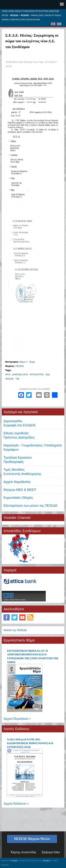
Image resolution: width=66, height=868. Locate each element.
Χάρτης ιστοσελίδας (23, 852)
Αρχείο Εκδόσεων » (16, 804)
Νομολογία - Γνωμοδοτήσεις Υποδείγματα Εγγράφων (33, 447)
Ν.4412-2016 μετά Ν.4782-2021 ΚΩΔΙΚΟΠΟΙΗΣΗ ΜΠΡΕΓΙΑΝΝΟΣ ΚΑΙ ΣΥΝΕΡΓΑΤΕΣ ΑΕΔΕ (30, 743)
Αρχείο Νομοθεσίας (17, 482)
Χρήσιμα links (51, 852)
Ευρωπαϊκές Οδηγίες (18, 498)
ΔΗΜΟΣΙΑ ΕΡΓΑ (20, 375)
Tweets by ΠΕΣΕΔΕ (15, 630)
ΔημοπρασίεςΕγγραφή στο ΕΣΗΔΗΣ (20, 423)
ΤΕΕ (18, 379)
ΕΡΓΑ (8, 375)
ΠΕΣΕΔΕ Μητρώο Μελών (32, 839)
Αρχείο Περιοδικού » (17, 719)
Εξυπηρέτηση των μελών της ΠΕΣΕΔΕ (31, 506)
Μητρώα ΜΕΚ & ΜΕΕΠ (20, 490)
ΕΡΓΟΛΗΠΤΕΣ (37, 375)
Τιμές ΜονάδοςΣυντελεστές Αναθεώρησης (22, 472)
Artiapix (46, 861)
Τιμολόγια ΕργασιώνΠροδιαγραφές (18, 460)
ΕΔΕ (48, 375)
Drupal (15, 861)
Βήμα (22, 362)
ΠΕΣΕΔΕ (20, 366)
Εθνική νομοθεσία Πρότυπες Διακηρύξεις (19, 435)
